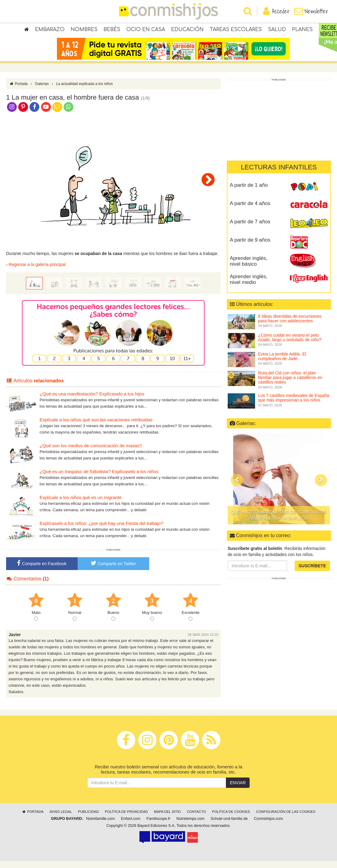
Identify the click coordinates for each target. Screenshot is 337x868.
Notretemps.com (190, 826)
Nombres (84, 30)
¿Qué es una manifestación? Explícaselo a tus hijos (92, 401)
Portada (18, 91)
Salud (277, 30)
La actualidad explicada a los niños (84, 91)
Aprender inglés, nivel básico (249, 268)
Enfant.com (131, 826)
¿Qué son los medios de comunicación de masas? (91, 453)
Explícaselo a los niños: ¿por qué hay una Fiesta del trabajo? (101, 530)
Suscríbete (312, 573)
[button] (237, 487)
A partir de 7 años (250, 229)
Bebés (112, 30)
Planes (302, 30)
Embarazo (50, 30)
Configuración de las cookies (286, 819)
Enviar (238, 790)
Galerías (42, 91)
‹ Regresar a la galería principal (36, 272)
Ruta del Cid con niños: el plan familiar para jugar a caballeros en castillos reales (290, 385)
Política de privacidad (126, 819)
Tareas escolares (236, 30)
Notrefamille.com (100, 826)
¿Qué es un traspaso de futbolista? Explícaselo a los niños (99, 478)
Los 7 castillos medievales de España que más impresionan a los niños (294, 405)
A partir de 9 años (250, 247)
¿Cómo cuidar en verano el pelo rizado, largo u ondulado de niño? (290, 344)
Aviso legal (61, 819)
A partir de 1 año (249, 192)
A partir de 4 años (250, 210)
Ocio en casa (146, 30)
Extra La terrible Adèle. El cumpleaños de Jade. (282, 363)
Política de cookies (231, 819)
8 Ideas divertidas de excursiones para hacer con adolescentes (290, 326)
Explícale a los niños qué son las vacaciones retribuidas (96, 427)
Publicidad (88, 819)
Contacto (197, 819)
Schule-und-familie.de (229, 826)
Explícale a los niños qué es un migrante (81, 504)
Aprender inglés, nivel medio (249, 286)
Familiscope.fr (158, 826)
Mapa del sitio (167, 819)
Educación (187, 30)
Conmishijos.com (269, 826)
